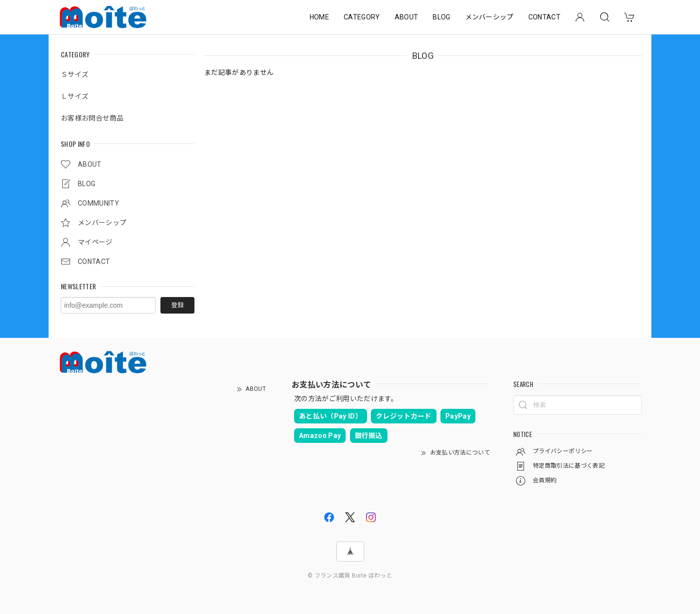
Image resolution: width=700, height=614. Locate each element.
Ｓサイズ (75, 74)
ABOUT (407, 17)
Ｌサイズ (75, 96)
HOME (319, 17)
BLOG (441, 17)
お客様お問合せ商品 (92, 118)
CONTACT (544, 17)
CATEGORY (362, 17)
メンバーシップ (490, 17)
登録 (177, 305)
